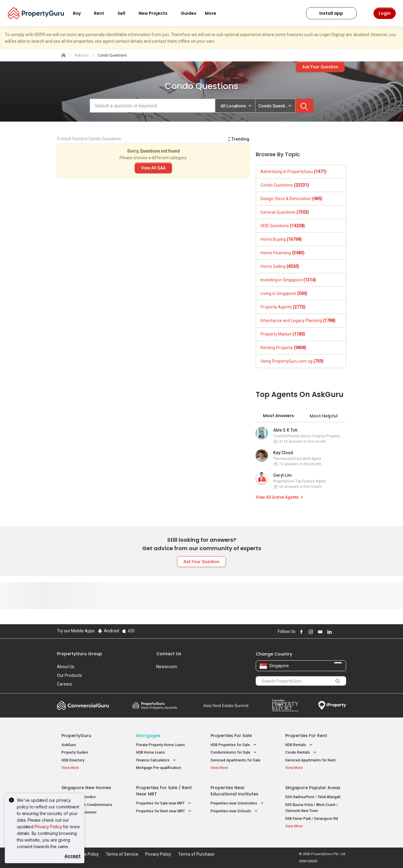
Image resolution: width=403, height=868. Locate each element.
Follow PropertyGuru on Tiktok (344, 632)
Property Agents (283, 307)
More (214, 13)
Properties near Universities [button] (238, 803)
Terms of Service (122, 854)
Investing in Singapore (288, 280)
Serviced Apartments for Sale (236, 760)
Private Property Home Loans (161, 745)
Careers (64, 684)
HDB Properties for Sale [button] (234, 745)
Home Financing (283, 253)
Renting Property (283, 348)
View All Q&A (153, 168)
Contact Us (169, 654)
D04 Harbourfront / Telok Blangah (313, 797)
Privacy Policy (48, 827)
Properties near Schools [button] (235, 811)
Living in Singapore (284, 293)
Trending (238, 139)
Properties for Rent (306, 736)
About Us (66, 667)
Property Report (285, 705)
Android (108, 631)
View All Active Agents (280, 497)
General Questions (285, 212)
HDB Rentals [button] (299, 745)
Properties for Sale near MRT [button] (164, 803)
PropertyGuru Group (80, 654)
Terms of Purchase (196, 854)
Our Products (69, 675)
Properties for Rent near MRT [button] (164, 811)
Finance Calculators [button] (157, 760)
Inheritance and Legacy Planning (298, 321)
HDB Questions (283, 226)
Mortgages (148, 736)
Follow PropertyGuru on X (337, 632)
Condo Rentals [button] (301, 753)
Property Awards (155, 705)
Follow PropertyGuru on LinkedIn (329, 632)
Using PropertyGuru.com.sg (292, 361)
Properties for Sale (231, 736)
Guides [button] (189, 13)
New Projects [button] (157, 13)
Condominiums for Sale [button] (234, 753)
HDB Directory (73, 760)
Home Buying (281, 239)
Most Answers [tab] (278, 416)
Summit (226, 705)
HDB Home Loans (151, 752)
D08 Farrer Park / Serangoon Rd (312, 819)
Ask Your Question (320, 67)
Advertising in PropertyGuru (294, 172)
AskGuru (69, 745)
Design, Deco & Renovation (291, 199)
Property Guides (75, 752)
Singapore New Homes (86, 788)
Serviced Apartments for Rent (310, 760)
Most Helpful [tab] (324, 416)
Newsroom (167, 667)
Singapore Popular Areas (313, 788)
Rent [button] (103, 13)
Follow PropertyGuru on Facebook (301, 632)
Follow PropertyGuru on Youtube (319, 632)
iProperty (332, 705)
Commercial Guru (83, 705)
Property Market (283, 334)
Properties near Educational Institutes (234, 791)
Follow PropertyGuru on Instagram (310, 632)
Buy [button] (80, 13)
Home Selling (280, 266)
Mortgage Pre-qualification (159, 768)
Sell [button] (125, 13)
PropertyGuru (76, 736)
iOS (128, 631)
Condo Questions (285, 185)
